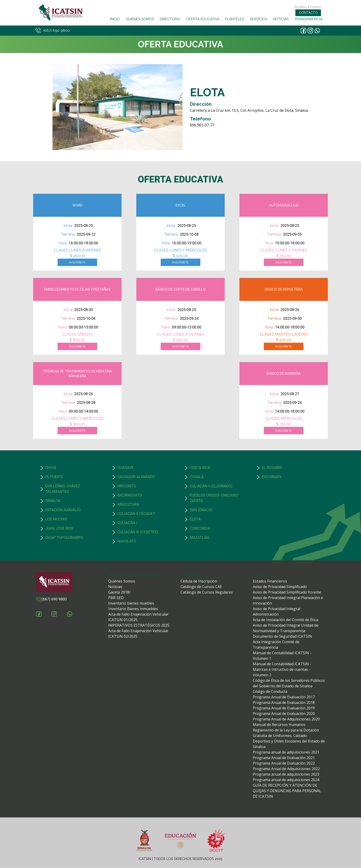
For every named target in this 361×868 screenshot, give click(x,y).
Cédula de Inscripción (199, 581)
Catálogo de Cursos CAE (201, 587)
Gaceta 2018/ (119, 592)
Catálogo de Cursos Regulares (207, 592)
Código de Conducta (270, 692)
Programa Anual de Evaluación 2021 (284, 758)
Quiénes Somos (122, 581)
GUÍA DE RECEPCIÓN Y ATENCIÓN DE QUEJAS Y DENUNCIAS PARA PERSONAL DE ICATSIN (287, 791)
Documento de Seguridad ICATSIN (282, 637)
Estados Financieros (270, 581)
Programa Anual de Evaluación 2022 (284, 763)
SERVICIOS (258, 19)
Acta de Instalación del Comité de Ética (285, 620)
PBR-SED (116, 598)
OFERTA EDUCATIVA (203, 19)
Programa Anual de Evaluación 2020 (284, 714)
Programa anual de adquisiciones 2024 (286, 780)
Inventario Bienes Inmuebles (133, 609)
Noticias (115, 587)
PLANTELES (234, 19)
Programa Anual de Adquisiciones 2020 (286, 719)
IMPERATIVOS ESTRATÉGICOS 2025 (139, 625)
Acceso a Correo (308, 7)
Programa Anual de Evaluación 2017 (284, 697)
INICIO (115, 19)
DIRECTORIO (170, 19)
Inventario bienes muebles (131, 603)
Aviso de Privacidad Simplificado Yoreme (287, 592)
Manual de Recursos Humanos (279, 725)
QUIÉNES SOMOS (140, 19)
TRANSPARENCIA (308, 19)
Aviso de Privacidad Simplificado (280, 587)
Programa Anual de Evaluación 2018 (284, 703)
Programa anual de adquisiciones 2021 (286, 752)
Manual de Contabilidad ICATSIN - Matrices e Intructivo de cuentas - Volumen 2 (282, 670)
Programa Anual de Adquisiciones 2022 (286, 769)
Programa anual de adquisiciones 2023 (286, 774)
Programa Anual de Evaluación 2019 (284, 708)
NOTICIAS (281, 19)
